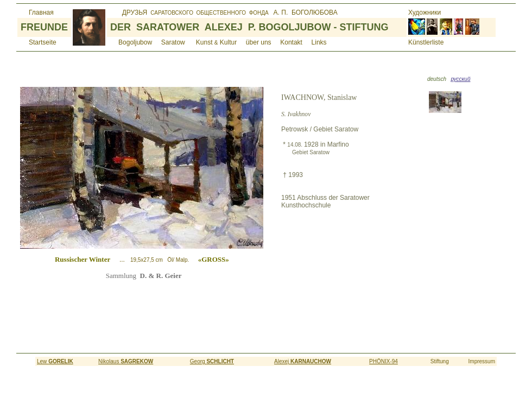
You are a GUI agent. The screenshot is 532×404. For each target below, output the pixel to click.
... (171, 260)
